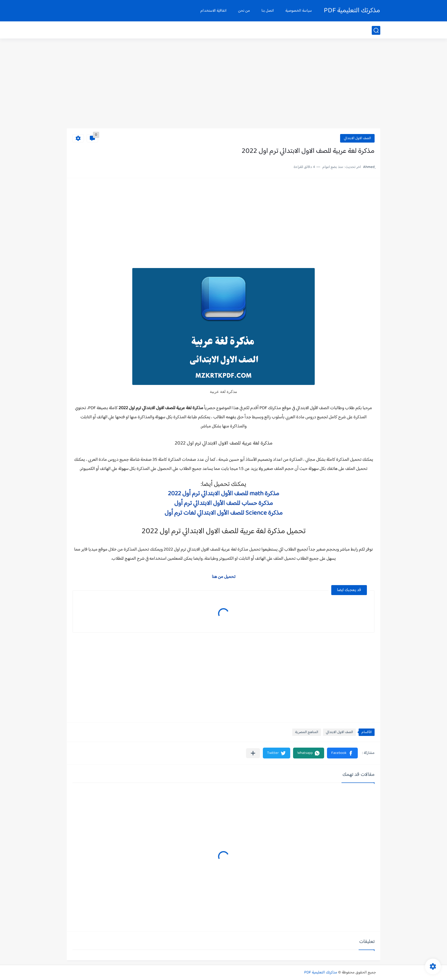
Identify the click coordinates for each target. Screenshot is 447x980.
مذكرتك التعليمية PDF (352, 11)
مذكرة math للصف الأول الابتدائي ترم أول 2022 (223, 494)
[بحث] (376, 30)
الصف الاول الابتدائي (357, 138)
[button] (342, 753)
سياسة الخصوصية (299, 11)
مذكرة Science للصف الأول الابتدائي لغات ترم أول (223, 513)
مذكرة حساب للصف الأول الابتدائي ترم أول (223, 504)
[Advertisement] (223, 84)
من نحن (244, 11)
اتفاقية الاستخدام (214, 11)
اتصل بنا (268, 11)
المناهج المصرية (307, 732)
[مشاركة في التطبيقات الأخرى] (253, 753)
